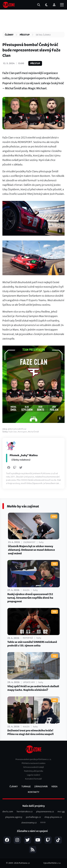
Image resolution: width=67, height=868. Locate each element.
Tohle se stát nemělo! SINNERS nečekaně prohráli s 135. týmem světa (32, 644)
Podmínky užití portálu (34, 771)
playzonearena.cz (45, 812)
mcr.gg (61, 812)
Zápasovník (41, 787)
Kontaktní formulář (33, 779)
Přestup (25, 35)
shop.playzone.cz (53, 817)
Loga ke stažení (33, 775)
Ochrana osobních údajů (33, 767)
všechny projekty (43, 823)
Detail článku (43, 35)
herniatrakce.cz (25, 812)
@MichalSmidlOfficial (17, 429)
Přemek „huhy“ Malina (24, 455)
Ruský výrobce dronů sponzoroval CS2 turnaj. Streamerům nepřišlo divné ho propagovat (30, 598)
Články (9, 35)
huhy (41, 542)
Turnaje (26, 787)
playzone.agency (14, 817)
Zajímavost (29, 542)
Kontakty (34, 792)
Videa (54, 787)
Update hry (29, 682)
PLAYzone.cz (24, 863)
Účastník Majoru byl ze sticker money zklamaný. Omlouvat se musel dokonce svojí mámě (31, 550)
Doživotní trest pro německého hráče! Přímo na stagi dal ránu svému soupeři (30, 732)
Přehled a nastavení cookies (34, 763)
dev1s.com (8, 812)
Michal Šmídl (33, 432)
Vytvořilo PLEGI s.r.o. (52, 863)
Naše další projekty (34, 806)
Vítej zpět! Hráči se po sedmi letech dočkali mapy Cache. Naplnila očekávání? (33, 688)
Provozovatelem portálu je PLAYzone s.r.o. (33, 759)
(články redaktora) (21, 460)
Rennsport (22, 432)
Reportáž (28, 638)
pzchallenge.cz (33, 817)
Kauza (26, 590)
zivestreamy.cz (29, 823)
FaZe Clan (13, 432)
